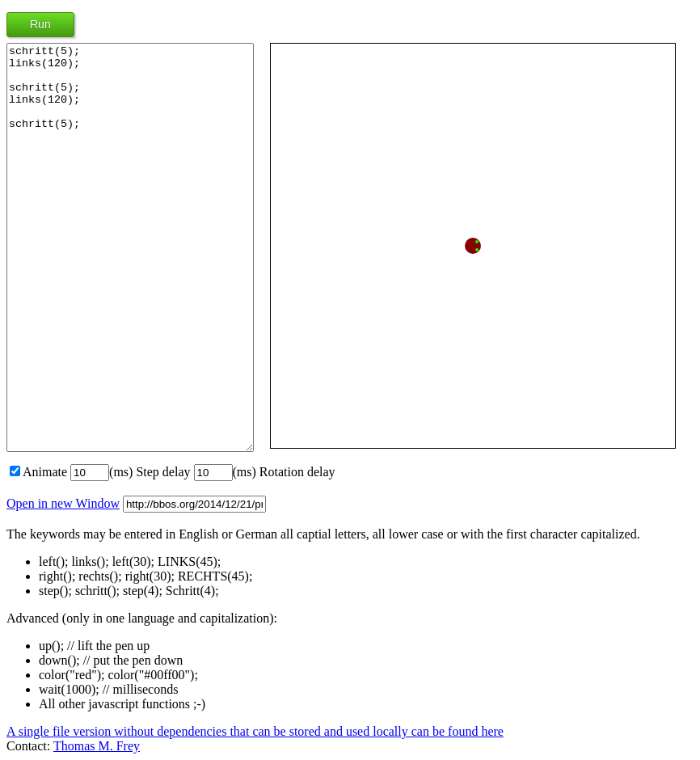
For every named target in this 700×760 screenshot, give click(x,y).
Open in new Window (63, 503)
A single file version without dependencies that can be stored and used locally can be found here (255, 731)
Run (40, 24)
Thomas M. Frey (97, 746)
